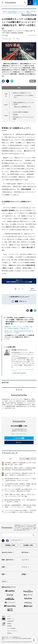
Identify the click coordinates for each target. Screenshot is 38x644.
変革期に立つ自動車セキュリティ (22, 93)
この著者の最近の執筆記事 (19, 373)
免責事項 (9, 624)
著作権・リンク (11, 619)
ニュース (25, 560)
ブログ (5, 582)
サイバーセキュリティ (7, 39)
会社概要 (9, 626)
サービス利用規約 (11, 628)
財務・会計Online (8, 560)
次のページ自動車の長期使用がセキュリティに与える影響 (19, 281)
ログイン (19, 442)
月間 (28, 459)
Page (6, 105)
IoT (14, 39)
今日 (10, 459)
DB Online (26, 553)
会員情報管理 (10, 621)
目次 (26, 88)
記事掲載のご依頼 (10, 545)
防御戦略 (15, 115)
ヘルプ (9, 616)
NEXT (33, 289)
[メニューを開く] (3, 3)
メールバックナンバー (19, 434)
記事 (4, 567)
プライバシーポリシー (12, 631)
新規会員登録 (19, 438)
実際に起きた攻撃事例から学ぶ (23, 107)
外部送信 (9, 633)
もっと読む (7, 339)
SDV (17, 39)
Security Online (8, 553)
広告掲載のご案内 (28, 545)
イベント (25, 567)
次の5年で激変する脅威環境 (21, 112)
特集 (4, 574)
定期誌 (25, 574)
